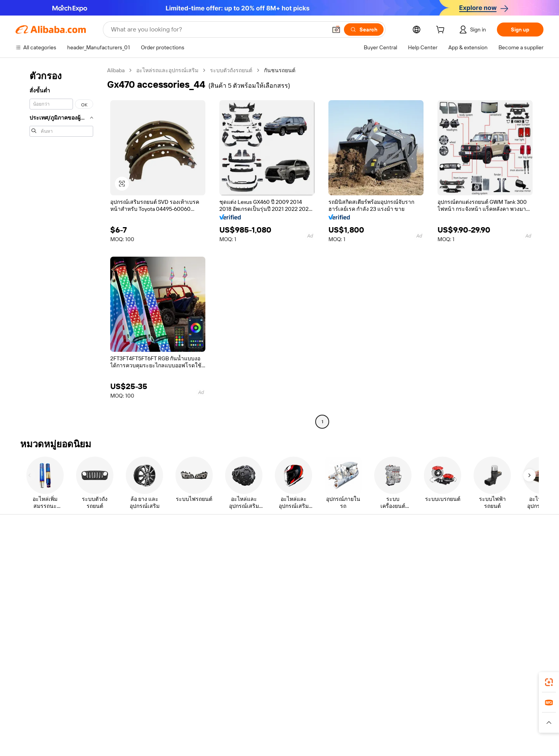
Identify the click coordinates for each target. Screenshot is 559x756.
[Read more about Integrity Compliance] (431, 732)
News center (481, 579)
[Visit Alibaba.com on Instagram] (504, 625)
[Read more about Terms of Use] (383, 732)
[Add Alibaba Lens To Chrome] (120, 686)
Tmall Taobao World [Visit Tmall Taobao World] (231, 721)
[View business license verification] (350, 744)
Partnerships (369, 594)
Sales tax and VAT (262, 579)
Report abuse (32, 609)
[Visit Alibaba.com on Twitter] (493, 625)
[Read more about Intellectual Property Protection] (284, 732)
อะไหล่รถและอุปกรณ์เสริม (167, 70)
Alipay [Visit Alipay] (268, 721)
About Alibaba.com (489, 550)
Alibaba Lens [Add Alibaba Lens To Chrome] (43, 686)
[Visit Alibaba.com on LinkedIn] (481, 625)
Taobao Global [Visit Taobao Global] (322, 721)
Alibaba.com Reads (264, 594)
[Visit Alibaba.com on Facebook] (469, 625)
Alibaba (116, 70)
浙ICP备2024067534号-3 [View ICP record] (478, 744)
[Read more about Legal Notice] (165, 732)
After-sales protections (156, 603)
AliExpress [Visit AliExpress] (158, 721)
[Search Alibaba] (218, 30)
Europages (403, 721)
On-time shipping (149, 588)
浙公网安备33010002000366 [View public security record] (406, 744)
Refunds (26, 594)
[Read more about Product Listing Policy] (213, 732)
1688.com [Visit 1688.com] (189, 721)
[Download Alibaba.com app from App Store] (460, 686)
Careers (476, 594)
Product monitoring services (163, 617)
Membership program (267, 565)
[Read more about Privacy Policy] (345, 732)
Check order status (39, 579)
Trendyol (373, 721)
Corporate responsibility (495, 565)
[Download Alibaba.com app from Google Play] (517, 686)
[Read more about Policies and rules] (124, 732)
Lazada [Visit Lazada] (290, 721)
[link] (549, 682)
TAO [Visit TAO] (351, 721)
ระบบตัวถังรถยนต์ (231, 70)
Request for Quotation (268, 550)
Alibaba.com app (407, 686)
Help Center (30, 550)
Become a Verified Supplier (386, 579)
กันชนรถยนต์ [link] (280, 70)
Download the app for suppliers (391, 609)
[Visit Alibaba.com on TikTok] (528, 625)
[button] (336, 30)
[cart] (442, 31)
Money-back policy (151, 573)
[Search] (364, 30)
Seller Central (370, 565)
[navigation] (59, 247)
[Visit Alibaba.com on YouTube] (516, 625)
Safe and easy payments (157, 558)
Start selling (367, 550)
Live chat (27, 565)
